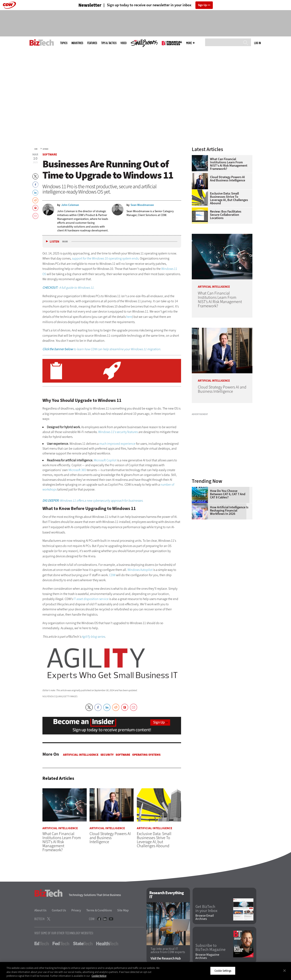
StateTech (83, 944)
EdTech (42, 944)
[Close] (285, 970)
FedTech (61, 944)
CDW (112, 575)
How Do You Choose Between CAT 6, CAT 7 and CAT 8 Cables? (228, 494)
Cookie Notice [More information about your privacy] (99, 976)
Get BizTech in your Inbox (206, 909)
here (129, 317)
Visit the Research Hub (166, 958)
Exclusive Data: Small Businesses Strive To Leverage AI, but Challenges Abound (229, 198)
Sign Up (202, 5)
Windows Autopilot (140, 570)
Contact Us (59, 910)
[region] (145, 971)
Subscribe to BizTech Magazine (210, 948)
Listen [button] (54, 242)
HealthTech (107, 944)
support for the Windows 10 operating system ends (105, 258)
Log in (257, 43)
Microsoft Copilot (105, 460)
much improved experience (117, 444)
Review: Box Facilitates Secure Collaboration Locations (226, 215)
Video (123, 43)
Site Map (123, 910)
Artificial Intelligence (81, 755)
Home (36, 149)
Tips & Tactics (109, 43)
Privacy (76, 910)
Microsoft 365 (77, 470)
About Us (40, 910)
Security (107, 755)
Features (92, 43)
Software (45, 149)
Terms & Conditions (99, 910)
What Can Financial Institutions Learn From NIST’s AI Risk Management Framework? (229, 164)
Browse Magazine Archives (207, 956)
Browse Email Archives (205, 917)
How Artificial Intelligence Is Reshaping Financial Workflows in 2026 (229, 511)
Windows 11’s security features (118, 432)
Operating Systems (146, 755)
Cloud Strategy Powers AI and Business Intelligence (228, 179)
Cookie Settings (223, 971)
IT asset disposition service (91, 599)
